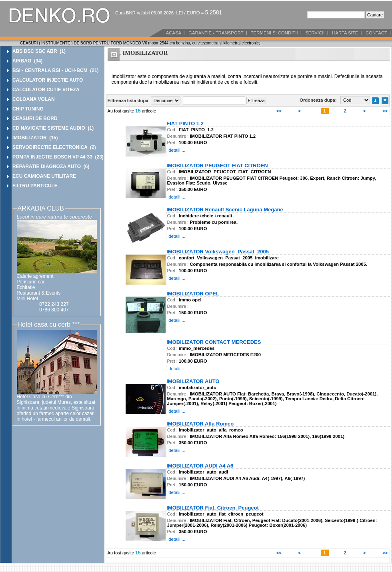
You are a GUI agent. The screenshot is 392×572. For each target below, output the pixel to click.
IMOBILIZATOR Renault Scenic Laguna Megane (225, 209)
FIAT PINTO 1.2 (185, 123)
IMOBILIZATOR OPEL (193, 293)
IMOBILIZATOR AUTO (193, 381)
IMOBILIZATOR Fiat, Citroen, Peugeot (213, 507)
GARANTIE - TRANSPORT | (217, 33)
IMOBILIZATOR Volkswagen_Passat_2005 (218, 251)
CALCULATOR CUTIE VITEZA (46, 90)
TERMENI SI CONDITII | (276, 33)
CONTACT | (378, 33)
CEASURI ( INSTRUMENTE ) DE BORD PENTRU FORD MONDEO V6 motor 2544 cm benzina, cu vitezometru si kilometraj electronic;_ (141, 43)
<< (279, 111)
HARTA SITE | (346, 33)
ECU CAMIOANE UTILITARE (44, 176)
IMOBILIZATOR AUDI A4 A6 (200, 465)
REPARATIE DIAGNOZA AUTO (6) (51, 167)
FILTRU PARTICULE (35, 186)
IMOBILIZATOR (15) (35, 138)
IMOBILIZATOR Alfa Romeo (200, 423)
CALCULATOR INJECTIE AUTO (48, 80)
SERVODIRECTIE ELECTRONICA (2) (54, 147)
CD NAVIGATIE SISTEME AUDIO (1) (53, 128)
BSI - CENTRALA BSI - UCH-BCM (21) (56, 70)
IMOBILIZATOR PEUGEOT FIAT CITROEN (217, 165)
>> (385, 111)
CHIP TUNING (28, 109)
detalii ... (177, 150)
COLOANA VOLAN (34, 99)
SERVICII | (316, 33)
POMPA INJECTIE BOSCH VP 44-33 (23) (58, 157)
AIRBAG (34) (27, 61)
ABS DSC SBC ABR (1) (39, 51)
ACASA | (175, 33)
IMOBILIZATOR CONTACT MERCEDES (214, 342)
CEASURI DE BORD (35, 118)
